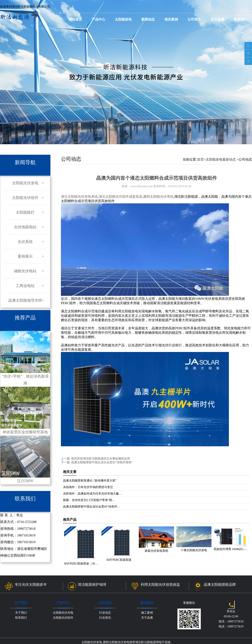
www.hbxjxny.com (142, 186)
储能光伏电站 (25, 271)
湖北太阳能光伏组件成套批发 (121, 197)
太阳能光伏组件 (25, 198)
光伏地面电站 (25, 227)
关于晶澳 (217, 19)
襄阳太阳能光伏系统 (158, 197)
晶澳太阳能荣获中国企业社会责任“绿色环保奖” (102, 462)
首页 (200, 159)
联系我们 (240, 19)
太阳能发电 (123, 19)
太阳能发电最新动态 (221, 159)
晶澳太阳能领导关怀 (25, 300)
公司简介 (194, 19)
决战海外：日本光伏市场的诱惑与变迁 (88, 487)
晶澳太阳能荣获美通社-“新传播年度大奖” (90, 481)
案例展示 (25, 256)
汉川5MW (25, 459)
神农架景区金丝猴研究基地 (25, 410)
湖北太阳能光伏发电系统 (79, 197)
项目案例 (171, 19)
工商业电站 (25, 286)
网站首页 (75, 19)
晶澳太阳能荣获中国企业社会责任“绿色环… (92, 507)
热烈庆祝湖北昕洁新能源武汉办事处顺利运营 (100, 459)
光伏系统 (25, 242)
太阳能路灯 (25, 212)
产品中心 (98, 19)
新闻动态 (148, 19)
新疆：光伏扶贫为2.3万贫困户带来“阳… (89, 500)
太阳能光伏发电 (25, 183)
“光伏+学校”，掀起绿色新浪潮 (25, 358)
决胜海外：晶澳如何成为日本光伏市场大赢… (92, 494)
